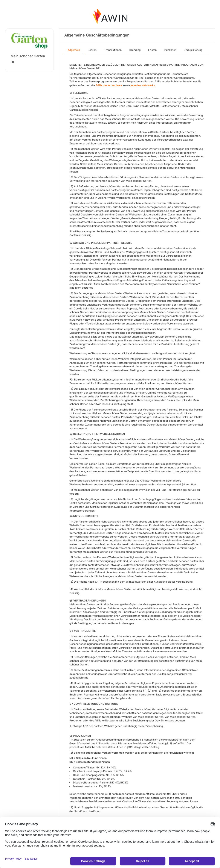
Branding (135, 50)
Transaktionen (113, 50)
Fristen (152, 50)
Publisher (170, 50)
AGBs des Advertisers (109, 85)
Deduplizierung (193, 50)
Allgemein (74, 50)
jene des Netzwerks (143, 85)
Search (92, 50)
